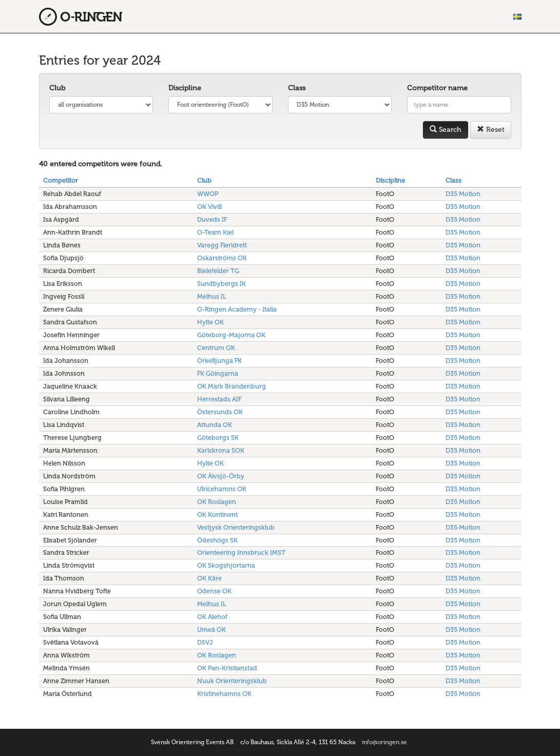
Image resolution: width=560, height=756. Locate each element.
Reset (491, 130)
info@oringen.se (384, 742)
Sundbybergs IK (221, 284)
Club (57, 88)
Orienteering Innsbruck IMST (241, 553)
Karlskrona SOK (221, 450)
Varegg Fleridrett (222, 245)
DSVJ (205, 642)
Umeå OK (211, 629)
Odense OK (214, 591)
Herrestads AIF (219, 399)
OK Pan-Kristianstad (227, 668)
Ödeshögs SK (217, 540)
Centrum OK (216, 348)
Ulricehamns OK (222, 489)
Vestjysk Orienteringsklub (236, 527)
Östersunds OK (220, 412)
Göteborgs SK (218, 438)
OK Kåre (209, 578)
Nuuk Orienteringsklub (232, 681)
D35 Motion (463, 194)
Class (297, 88)
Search (446, 130)
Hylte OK (210, 322)
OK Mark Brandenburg (231, 386)
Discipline (185, 88)
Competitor (61, 180)
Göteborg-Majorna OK (231, 335)
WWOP (208, 194)
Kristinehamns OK (224, 694)
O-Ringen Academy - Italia (237, 309)
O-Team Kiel (215, 232)
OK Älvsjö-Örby (221, 476)
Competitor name (437, 88)
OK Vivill (209, 207)
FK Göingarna (218, 373)
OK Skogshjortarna (226, 565)
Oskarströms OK (222, 258)
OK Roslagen (217, 502)
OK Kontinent (217, 515)
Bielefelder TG (218, 271)
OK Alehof (212, 617)
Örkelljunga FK (219, 361)
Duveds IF (212, 219)
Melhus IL (212, 296)
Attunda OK (215, 425)
